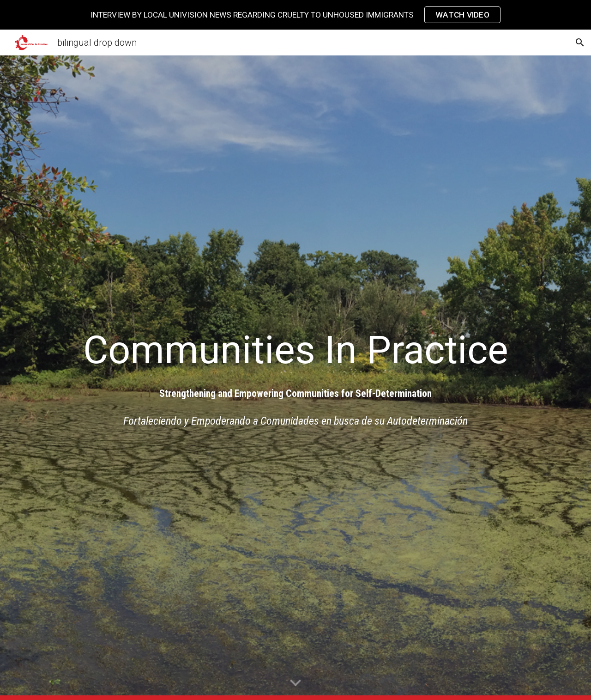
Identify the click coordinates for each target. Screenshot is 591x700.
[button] (580, 43)
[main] (295, 350)
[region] (295, 15)
